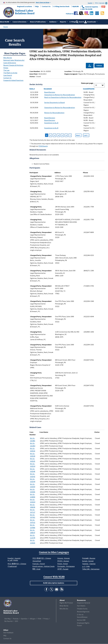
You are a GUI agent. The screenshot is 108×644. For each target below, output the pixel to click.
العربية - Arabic (13, 560)
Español (90, 3)
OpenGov (24, 619)
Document (48, 89)
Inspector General (84, 603)
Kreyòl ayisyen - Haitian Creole (44, 566)
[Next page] (78, 135)
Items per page (87, 83)
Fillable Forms (82, 609)
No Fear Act (9, 621)
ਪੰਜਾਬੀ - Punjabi (63, 569)
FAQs (37, 6)
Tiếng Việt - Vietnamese (91, 569)
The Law (6, 70)
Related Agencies (83, 612)
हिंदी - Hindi (36, 569)
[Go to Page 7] (86, 135)
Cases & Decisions (10, 63)
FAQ (5, 636)
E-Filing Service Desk (61, 6)
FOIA (39, 619)
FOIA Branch (43, 146)
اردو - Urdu (86, 566)
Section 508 (81, 620)
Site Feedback (8, 633)
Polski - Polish (63, 564)
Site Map (8, 619)
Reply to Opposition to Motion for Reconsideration (63, 97)
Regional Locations (25, 6)
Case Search (8, 75)
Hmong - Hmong (63, 558)
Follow (99, 66)
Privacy (46, 619)
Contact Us (46, 6)
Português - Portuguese (66, 566)
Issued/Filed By (89, 89)
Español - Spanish (14, 558)
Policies (16, 619)
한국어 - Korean (63, 561)
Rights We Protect (66, 603)
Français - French (39, 564)
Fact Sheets (81, 606)
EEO (17, 621)
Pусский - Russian (89, 558)
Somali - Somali (88, 561)
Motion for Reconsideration (54, 113)
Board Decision (50, 92)
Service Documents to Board (54, 102)
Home (6, 27)
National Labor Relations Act (14, 60)
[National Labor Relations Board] (9, 12)
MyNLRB (76, 6)
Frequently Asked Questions (13, 80)
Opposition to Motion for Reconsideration (60, 95)
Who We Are (8, 58)
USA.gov (33, 619)
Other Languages (101, 3)
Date (32, 89)
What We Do (64, 606)
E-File (90, 66)
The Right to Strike (10, 73)
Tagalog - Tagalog (89, 564)
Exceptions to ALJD (51, 123)
